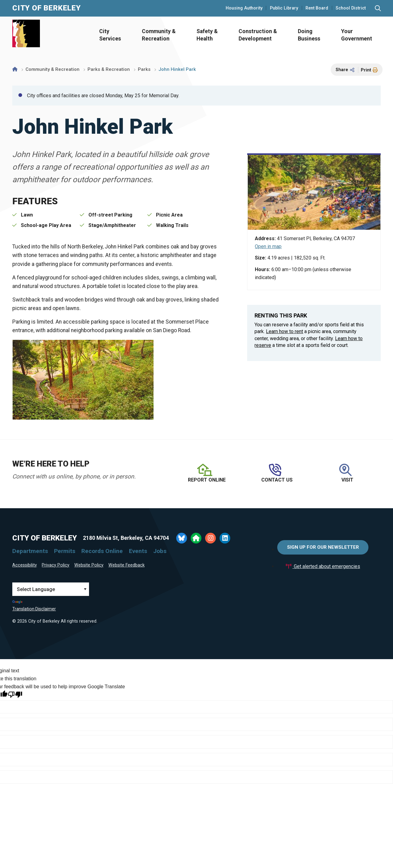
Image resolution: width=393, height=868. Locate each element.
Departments (30, 551)
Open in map (268, 246)
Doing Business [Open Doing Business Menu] (309, 35)
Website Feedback (126, 565)
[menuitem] (108, 35)
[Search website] (378, 8)
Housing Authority (244, 8)
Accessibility (25, 565)
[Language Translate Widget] (51, 589)
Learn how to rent (284, 331)
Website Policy (89, 565)
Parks (144, 69)
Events (138, 551)
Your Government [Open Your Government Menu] (357, 35)
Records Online (102, 551)
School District (351, 8)
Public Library (284, 8)
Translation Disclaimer (34, 609)
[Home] (15, 69)
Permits (65, 551)
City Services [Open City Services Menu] (110, 35)
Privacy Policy (56, 565)
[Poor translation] (15, 695)
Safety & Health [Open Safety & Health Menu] (207, 35)
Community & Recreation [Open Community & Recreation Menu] (159, 35)
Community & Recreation (53, 69)
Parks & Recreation (109, 69)
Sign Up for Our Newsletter (323, 547)
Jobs (160, 551)
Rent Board (317, 8)
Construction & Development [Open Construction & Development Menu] (258, 35)
